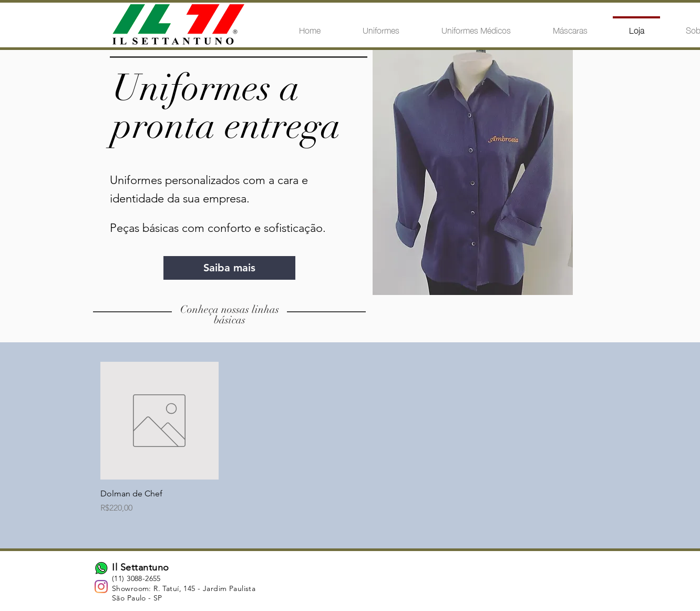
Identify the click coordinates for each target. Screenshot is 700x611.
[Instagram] (101, 587)
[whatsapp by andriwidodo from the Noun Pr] (101, 568)
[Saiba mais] (229, 268)
